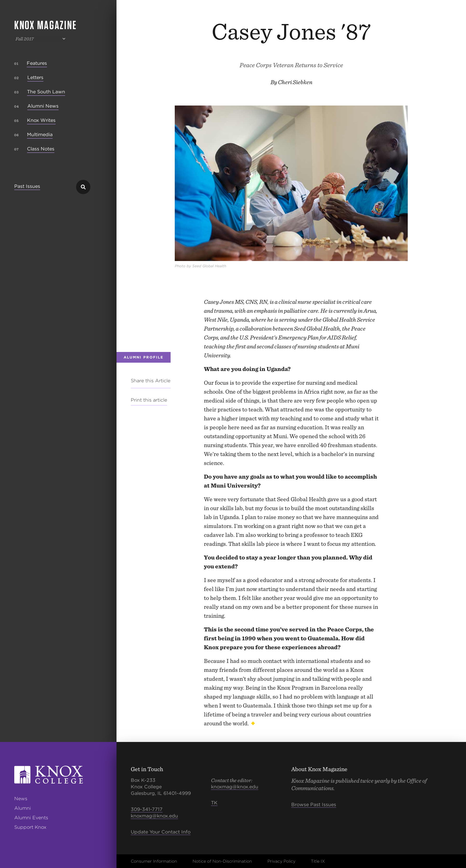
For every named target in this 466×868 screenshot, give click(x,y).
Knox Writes (41, 120)
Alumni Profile (144, 357)
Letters (35, 77)
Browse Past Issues (314, 805)
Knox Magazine (45, 25)
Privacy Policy (281, 861)
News (21, 799)
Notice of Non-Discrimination (222, 861)
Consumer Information (154, 861)
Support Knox (30, 827)
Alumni (23, 808)
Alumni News (43, 106)
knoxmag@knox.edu (154, 816)
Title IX (318, 861)
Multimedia (40, 135)
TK (214, 803)
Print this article (149, 400)
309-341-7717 (147, 809)
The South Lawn (46, 92)
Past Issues (27, 187)
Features (37, 63)
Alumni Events (31, 818)
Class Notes (41, 149)
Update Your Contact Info (161, 832)
